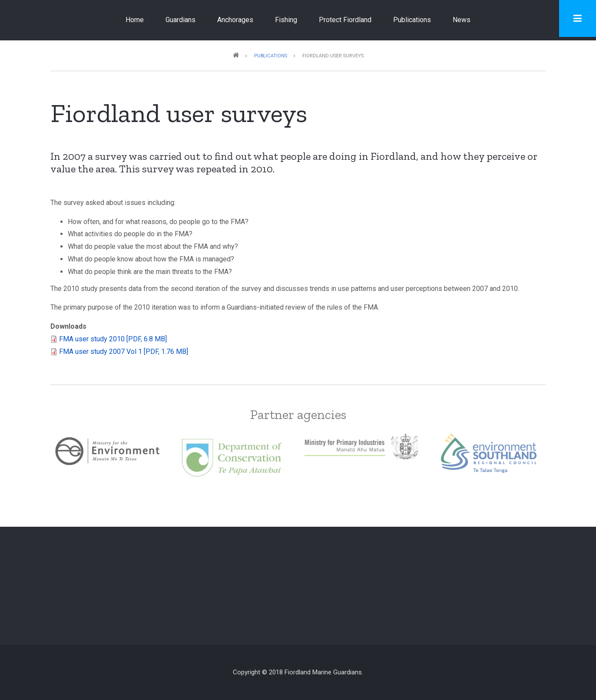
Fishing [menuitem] (286, 20)
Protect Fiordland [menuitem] (345, 20)
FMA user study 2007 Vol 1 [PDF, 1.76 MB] (124, 352)
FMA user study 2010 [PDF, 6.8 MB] (113, 339)
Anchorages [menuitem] (235, 20)
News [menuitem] (462, 20)
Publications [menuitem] (412, 20)
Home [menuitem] (135, 20)
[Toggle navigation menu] (578, 18)
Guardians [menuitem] (180, 20)
